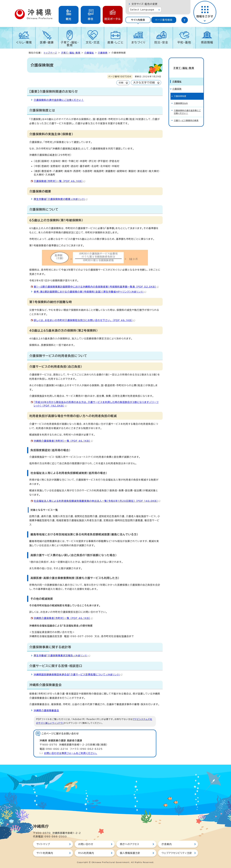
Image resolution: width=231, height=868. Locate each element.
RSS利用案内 (86, 853)
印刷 (121, 83)
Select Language (142, 10)
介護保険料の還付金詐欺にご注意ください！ (59, 100)
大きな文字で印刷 (144, 83)
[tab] (138, 20)
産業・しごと (115, 42)
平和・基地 (184, 42)
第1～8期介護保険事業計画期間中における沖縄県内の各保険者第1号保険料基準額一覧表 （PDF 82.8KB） (96, 287)
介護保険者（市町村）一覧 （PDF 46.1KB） (59, 181)
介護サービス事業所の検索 (186, 115)
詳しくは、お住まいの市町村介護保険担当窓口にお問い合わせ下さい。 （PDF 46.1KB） (84, 320)
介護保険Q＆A (181, 98)
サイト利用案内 (45, 853)
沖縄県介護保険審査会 (46, 710)
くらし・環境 (24, 42)
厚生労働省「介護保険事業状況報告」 (62, 656)
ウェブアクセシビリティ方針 (177, 853)
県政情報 (207, 42)
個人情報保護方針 (130, 853)
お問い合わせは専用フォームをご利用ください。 (71, 753)
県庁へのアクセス (130, 844)
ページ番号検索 (164, 20)
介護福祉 (89, 53)
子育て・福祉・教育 (70, 44)
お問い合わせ (86, 844)
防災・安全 (161, 42)
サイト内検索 (138, 20)
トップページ (50, 53)
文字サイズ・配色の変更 (144, 4)
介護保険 (103, 53)
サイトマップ (43, 844)
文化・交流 (93, 42)
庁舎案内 (167, 844)
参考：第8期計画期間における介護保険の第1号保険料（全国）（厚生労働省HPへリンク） (90, 292)
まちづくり (138, 42)
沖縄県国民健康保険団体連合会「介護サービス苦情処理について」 (78, 675)
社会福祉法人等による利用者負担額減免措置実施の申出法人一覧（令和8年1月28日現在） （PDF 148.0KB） (97, 501)
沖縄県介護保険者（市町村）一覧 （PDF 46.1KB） (63, 441)
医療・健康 (47, 42)
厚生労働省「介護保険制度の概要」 (61, 199)
